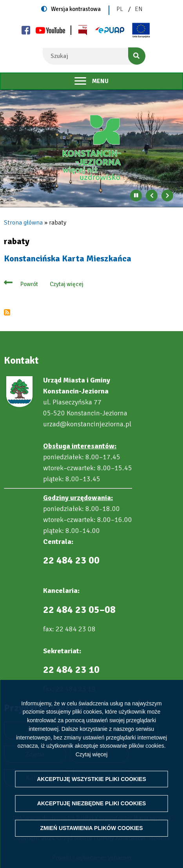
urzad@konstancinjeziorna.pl (87, 424)
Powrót (29, 284)
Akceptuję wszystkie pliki (91, 779)
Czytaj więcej (92, 754)
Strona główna (23, 223)
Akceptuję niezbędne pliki (92, 803)
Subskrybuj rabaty (7, 312)
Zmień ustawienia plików (91, 828)
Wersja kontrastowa (76, 9)
